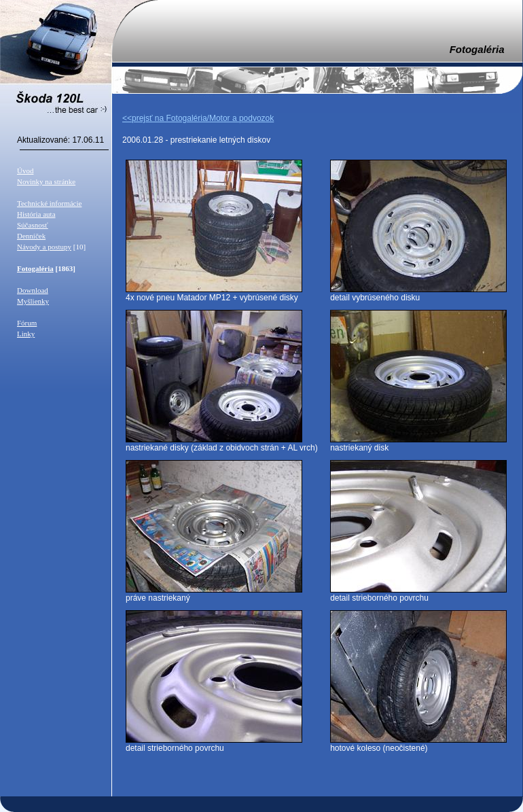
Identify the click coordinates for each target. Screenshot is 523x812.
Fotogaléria (35, 268)
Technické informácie (49, 203)
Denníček (31, 236)
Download (33, 290)
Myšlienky (33, 301)
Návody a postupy (44, 247)
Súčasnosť (33, 225)
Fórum (27, 323)
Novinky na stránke (46, 181)
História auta (36, 214)
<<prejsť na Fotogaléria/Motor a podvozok (198, 118)
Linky (26, 334)
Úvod (25, 171)
